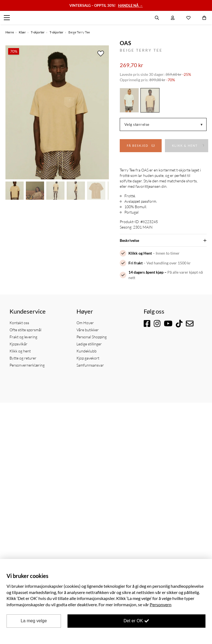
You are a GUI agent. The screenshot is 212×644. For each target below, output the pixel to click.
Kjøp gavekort (88, 358)
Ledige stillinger (89, 344)
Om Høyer (85, 323)
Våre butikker (88, 330)
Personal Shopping (92, 337)
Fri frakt (136, 263)
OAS (126, 43)
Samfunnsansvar (90, 365)
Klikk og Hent (140, 253)
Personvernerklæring (27, 365)
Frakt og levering (23, 337)
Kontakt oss (19, 323)
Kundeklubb (87, 351)
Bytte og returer (23, 358)
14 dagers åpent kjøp (146, 272)
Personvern (161, 604)
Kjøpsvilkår (19, 344)
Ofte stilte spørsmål (25, 330)
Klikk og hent (20, 351)
